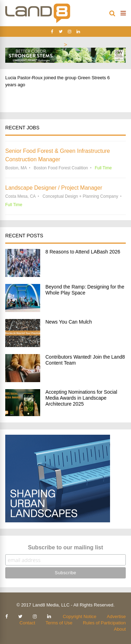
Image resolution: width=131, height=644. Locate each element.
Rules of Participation (104, 623)
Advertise (116, 616)
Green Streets (92, 78)
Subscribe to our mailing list (65, 547)
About (120, 629)
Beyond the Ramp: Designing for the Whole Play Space (85, 290)
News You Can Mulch (69, 322)
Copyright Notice (80, 616)
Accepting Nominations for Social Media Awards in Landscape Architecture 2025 (81, 398)
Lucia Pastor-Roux (24, 78)
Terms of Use (59, 623)
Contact (27, 623)
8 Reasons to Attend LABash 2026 (83, 252)
